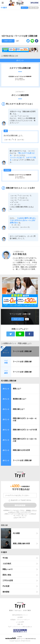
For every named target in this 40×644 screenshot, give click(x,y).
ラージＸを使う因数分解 (22, 351)
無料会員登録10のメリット (20, 615)
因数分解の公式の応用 (21, 450)
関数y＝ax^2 (8, 569)
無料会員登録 (34, 3)
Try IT (20, 3)
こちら (15, 517)
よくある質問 (20, 622)
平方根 (5, 558)
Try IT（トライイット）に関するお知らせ (20, 627)
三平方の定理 (8, 580)
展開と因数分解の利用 (21, 544)
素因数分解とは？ (20, 399)
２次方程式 (7, 564)
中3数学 (4, 552)
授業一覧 (20, 624)
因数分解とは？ (19, 409)
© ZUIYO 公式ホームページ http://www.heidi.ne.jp (20, 638)
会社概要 (20, 617)
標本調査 (6, 592)
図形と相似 (7, 575)
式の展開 (16, 533)
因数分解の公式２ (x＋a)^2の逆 (25, 430)
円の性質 (6, 586)
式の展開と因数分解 (9, 381)
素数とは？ (17, 389)
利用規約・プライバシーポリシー (20, 620)
